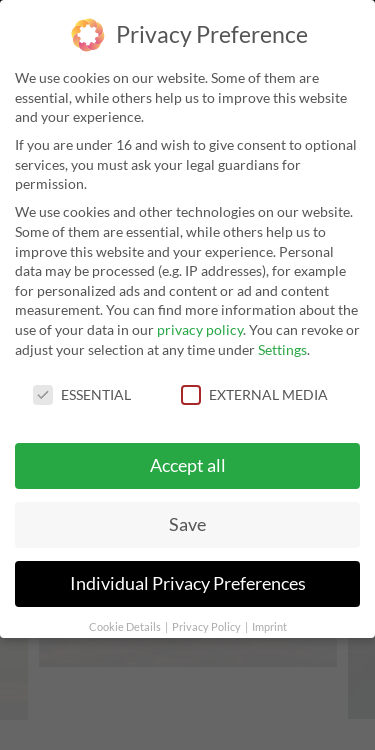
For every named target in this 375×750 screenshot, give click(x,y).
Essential (82, 393)
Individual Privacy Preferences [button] (188, 582)
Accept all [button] (188, 464)
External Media (254, 393)
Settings (282, 347)
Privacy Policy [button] (207, 626)
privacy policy (200, 327)
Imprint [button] (269, 626)
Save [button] (187, 523)
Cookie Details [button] (126, 626)
